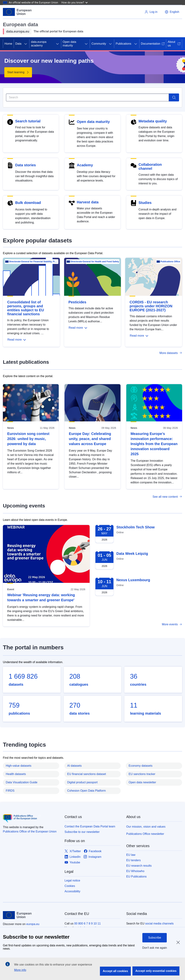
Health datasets (16, 774)
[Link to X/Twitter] (73, 851)
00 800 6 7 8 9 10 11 (88, 924)
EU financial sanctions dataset (87, 774)
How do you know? (75, 2)
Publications (123, 44)
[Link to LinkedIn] (73, 857)
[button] (172, 12)
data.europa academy (39, 44)
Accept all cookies (115, 971)
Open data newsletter (142, 782)
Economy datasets (141, 766)
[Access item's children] (26, 44)
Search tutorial (28, 121)
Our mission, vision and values (146, 827)
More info (20, 970)
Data (18, 44)
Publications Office (170, 262)
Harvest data (88, 202)
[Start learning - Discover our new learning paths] (18, 72)
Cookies (70, 886)
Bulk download (28, 203)
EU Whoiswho (135, 871)
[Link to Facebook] (93, 851)
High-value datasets (19, 766)
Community (99, 44)
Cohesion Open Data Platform (86, 791)
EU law (131, 855)
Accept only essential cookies (156, 971)
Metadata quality (153, 121)
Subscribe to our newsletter (82, 832)
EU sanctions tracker (142, 774)
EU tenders (134, 860)
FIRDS (10, 791)
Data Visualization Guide (22, 782)
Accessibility (72, 891)
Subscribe (155, 938)
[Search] (87, 97)
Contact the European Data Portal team (90, 826)
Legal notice (72, 880)
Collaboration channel (150, 166)
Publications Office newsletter (145, 834)
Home (8, 44)
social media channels (159, 924)
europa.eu (33, 924)
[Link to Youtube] (72, 863)
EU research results (139, 866)
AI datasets (74, 766)
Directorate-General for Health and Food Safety (95, 262)
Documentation (153, 44)
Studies (145, 203)
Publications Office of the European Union (30, 831)
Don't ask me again (155, 948)
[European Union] (17, 12)
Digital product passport (82, 782)
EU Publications (136, 877)
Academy (85, 165)
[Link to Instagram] (92, 857)
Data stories (26, 165)
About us (174, 44)
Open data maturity (69, 44)
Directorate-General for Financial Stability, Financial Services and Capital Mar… (33, 262)
